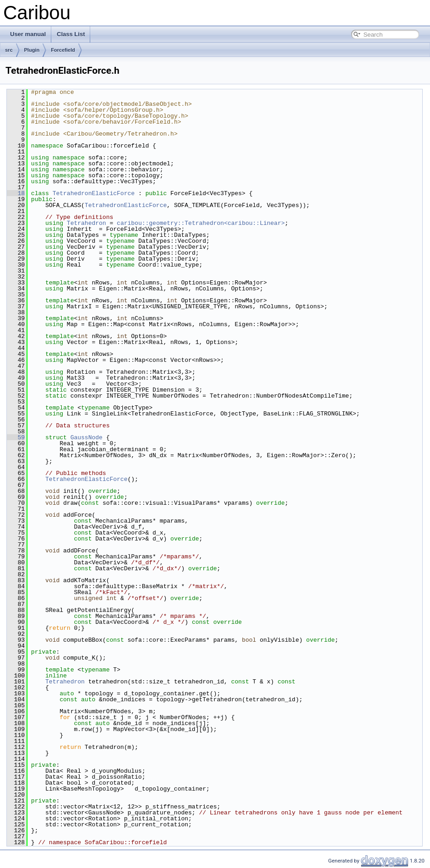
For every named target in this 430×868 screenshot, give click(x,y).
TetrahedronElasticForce (94, 193)
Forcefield (63, 50)
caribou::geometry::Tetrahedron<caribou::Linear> (201, 223)
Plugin (32, 50)
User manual (28, 34)
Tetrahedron (87, 223)
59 (16, 437)
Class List (71, 34)
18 (16, 193)
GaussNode (87, 437)
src (9, 50)
